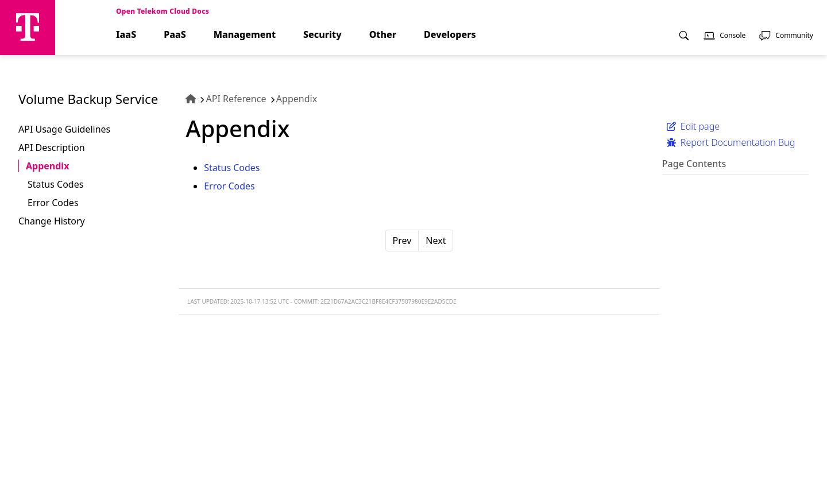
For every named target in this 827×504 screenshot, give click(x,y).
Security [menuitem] (322, 35)
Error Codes (53, 203)
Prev (402, 241)
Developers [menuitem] (450, 35)
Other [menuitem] (383, 35)
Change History (52, 221)
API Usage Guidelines (64, 129)
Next (436, 241)
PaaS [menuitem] (175, 35)
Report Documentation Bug (731, 142)
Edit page (693, 126)
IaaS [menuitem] (126, 35)
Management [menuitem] (245, 35)
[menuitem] (684, 42)
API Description (52, 148)
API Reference (236, 99)
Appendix (47, 166)
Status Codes (55, 184)
